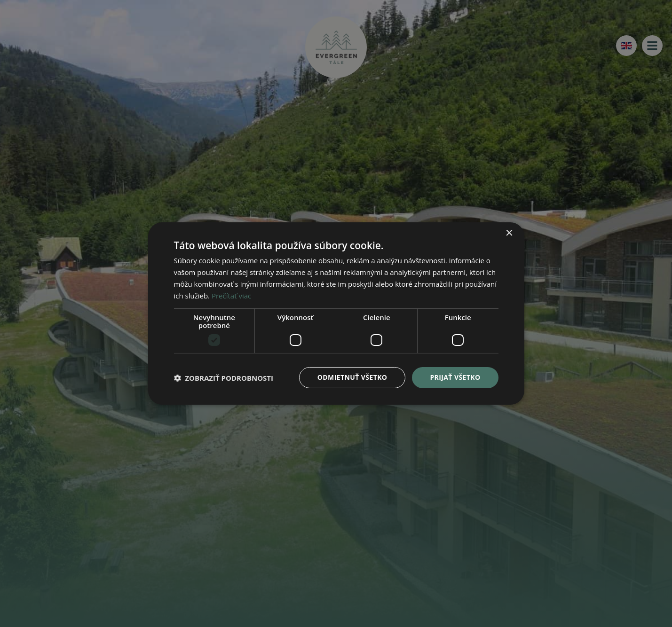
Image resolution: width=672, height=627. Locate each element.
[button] (224, 378)
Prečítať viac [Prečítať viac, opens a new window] (231, 296)
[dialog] (336, 313)
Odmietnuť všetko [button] (352, 377)
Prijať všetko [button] (455, 377)
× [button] (509, 233)
